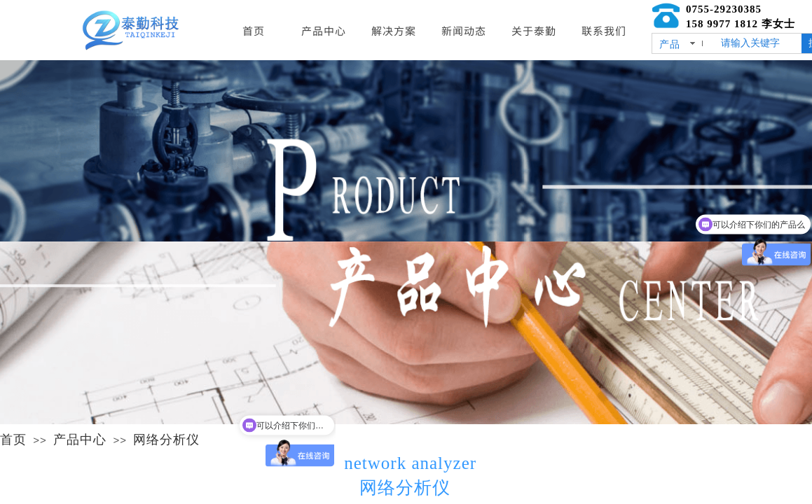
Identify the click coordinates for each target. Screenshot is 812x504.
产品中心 (80, 440)
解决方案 (394, 30)
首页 (13, 440)
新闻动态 (464, 30)
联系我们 (604, 30)
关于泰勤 (534, 30)
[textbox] (758, 43)
